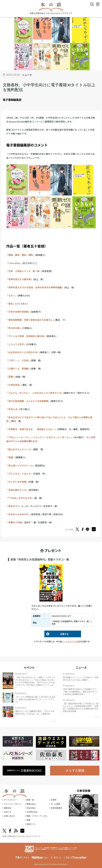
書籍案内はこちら (24, 770)
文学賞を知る (32, 812)
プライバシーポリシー (13, 804)
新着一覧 (30, 800)
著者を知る (31, 804)
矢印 (53, 721)
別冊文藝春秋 (56, 808)
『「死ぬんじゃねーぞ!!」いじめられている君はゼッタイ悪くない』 (40, 437)
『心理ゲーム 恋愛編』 (18, 360)
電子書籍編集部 (12, 100)
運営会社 (8, 808)
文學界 (54, 800)
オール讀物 (56, 804)
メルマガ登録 (75, 770)
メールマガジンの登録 (71, 641)
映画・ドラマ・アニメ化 (37, 816)
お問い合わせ (9, 816)
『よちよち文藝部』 (16, 344)
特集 (28, 820)
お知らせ (8, 812)
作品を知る (31, 808)
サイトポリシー (10, 800)
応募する (57, 634)
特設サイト (31, 824)
